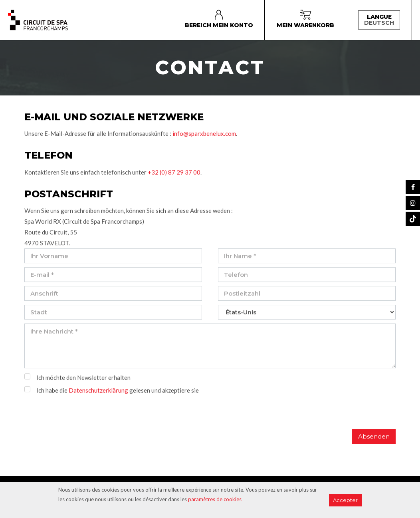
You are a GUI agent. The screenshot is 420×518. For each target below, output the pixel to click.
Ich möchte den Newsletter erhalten (83, 379)
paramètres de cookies (215, 499)
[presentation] (85, 415)
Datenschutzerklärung (98, 391)
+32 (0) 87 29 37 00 (174, 173)
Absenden (374, 438)
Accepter (345, 500)
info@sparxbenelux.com (204, 135)
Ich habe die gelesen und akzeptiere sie (118, 391)
